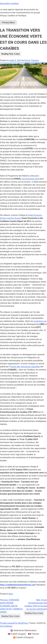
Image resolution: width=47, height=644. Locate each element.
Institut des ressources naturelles (25, 367)
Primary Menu (8, 23)
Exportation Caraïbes (9, 3)
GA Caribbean (6, 626)
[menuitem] (23, 630)
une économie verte (30, 179)
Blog (11, 594)
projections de (40, 321)
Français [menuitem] (35, 634)
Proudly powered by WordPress (14, 623)
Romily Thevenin (32, 60)
